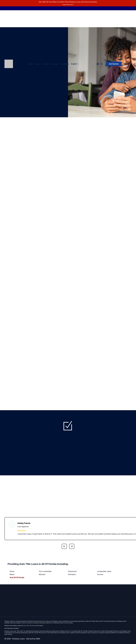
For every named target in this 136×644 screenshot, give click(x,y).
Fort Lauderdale (45, 571)
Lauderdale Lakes (104, 571)
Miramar (42, 574)
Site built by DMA (33, 639)
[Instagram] (101, 63)
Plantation (72, 574)
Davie (12, 571)
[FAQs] (128, 64)
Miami (12, 574)
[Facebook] (98, 63)
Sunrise (100, 574)
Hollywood (72, 571)
